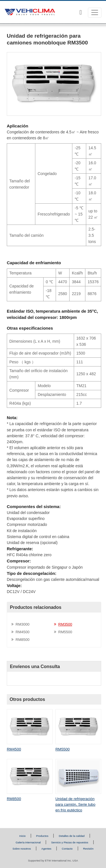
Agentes (46, 849)
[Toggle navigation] (95, 13)
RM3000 (22, 624)
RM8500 (22, 640)
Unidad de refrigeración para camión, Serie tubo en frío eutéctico (75, 804)
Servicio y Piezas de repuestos (70, 842)
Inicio (22, 836)
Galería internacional (28, 842)
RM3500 (65, 624)
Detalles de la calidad (72, 836)
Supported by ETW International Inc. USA (53, 860)
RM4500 (22, 632)
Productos (42, 836)
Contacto (67, 849)
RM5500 (65, 632)
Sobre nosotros (22, 849)
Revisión (88, 849)
